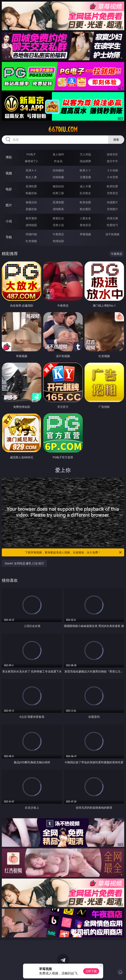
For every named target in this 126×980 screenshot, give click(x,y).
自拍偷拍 (58, 170)
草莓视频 (85, 234)
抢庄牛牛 (112, 161)
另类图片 (112, 209)
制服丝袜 (31, 193)
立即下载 (91, 971)
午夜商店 (58, 234)
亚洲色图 (58, 202)
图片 (9, 205)
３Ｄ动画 (112, 170)
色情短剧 (58, 241)
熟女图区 (85, 209)
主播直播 (85, 177)
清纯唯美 (58, 209)
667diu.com (63, 129)
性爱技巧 (112, 225)
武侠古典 (112, 218)
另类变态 (112, 193)
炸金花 (58, 161)
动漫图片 (112, 202)
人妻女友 (85, 218)
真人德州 (58, 154)
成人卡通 (85, 186)
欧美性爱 (112, 186)
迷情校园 (31, 225)
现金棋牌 (85, 161)
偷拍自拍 (58, 186)
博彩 (9, 157)
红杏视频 (31, 241)
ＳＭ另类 (112, 177)
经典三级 (58, 193)
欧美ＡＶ (85, 170)
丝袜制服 (58, 177)
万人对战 (85, 154)
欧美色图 (85, 202)
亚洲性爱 (31, 186)
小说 (9, 221)
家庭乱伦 (58, 218)
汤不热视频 (112, 234)
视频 (9, 173)
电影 (9, 189)
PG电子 (31, 154)
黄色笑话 (85, 225)
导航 (9, 237)
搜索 (116, 140)
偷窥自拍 (31, 202)
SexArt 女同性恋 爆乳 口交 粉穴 (24, 563)
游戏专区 (112, 154)
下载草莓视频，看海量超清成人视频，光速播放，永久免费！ (74, 552)
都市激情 (31, 218)
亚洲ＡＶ (31, 170)
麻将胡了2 (31, 161)
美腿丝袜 (31, 209)
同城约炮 (31, 234)
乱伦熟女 (85, 193)
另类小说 (58, 225)
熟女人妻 (31, 177)
